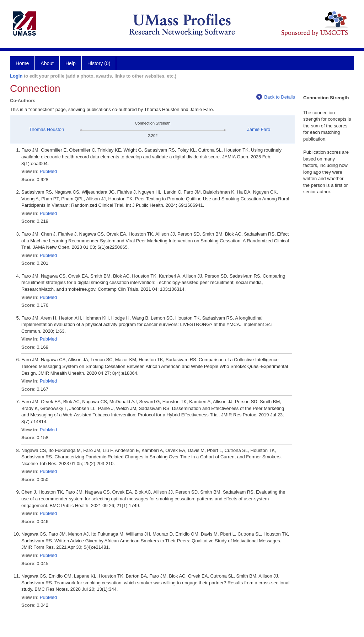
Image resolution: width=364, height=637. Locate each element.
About (47, 63)
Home (22, 63)
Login (16, 76)
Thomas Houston (46, 129)
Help (71, 63)
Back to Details (276, 97)
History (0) (99, 63)
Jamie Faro (259, 129)
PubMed (48, 171)
